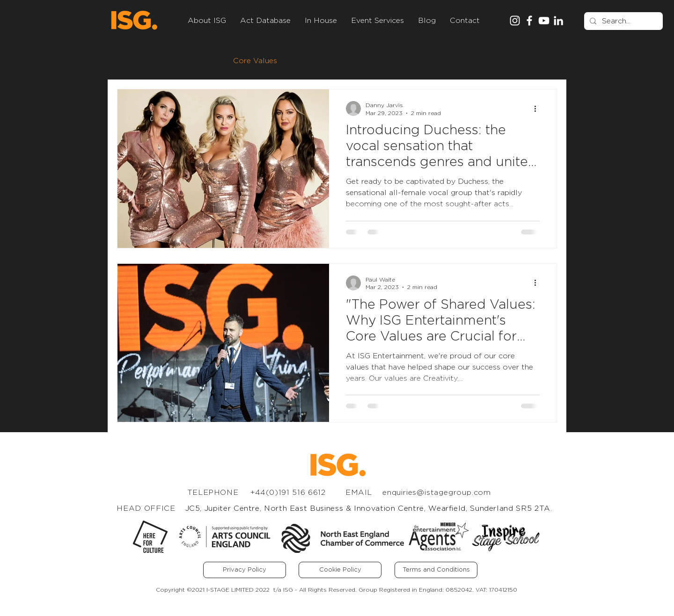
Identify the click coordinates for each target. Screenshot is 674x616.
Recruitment (192, 61)
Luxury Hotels (463, 61)
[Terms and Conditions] (436, 570)
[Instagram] (515, 21)
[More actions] (538, 109)
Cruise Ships (317, 61)
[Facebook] (529, 21)
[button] (545, 62)
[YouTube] (544, 21)
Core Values (255, 61)
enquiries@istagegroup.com (437, 493)
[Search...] (623, 21)
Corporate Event (388, 61)
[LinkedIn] (558, 21)
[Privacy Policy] (245, 570)
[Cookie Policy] (340, 570)
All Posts (134, 61)
